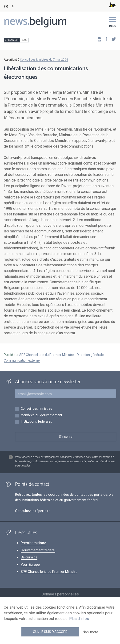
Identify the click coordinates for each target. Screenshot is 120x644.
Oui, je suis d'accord (50, 632)
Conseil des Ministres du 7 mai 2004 (44, 60)
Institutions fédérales (36, 422)
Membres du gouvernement (41, 415)
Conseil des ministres (36, 409)
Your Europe (30, 565)
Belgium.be (29, 557)
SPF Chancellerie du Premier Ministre (49, 572)
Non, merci (91, 632)
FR (6, 6)
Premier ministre (33, 543)
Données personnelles (60, 594)
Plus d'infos (79, 619)
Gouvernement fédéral (38, 550)
